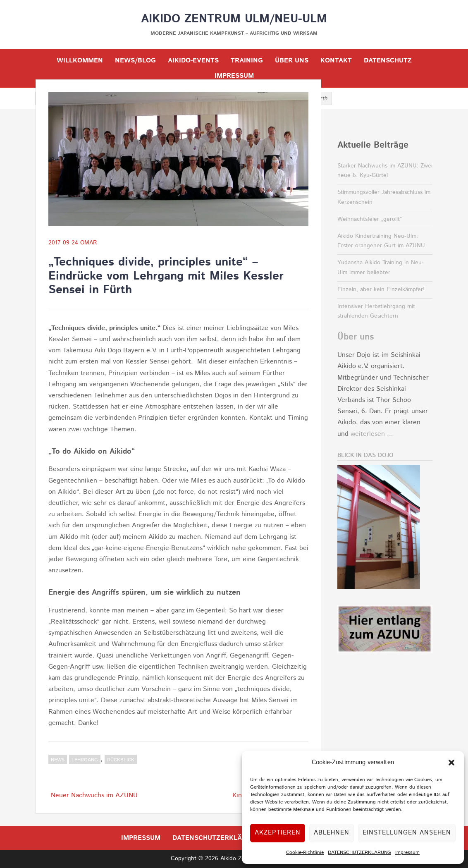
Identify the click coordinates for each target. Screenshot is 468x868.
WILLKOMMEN (80, 61)
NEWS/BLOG (135, 61)
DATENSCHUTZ (388, 61)
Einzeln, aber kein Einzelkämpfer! (381, 289)
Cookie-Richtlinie (305, 852)
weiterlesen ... (372, 434)
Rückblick (121, 760)
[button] (451, 763)
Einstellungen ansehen (407, 833)
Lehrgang (85, 760)
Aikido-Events (193, 61)
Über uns (356, 337)
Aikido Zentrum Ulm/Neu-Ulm (234, 19)
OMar (89, 243)
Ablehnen (332, 833)
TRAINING (247, 61)
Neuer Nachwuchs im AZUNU (94, 795)
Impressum (407, 852)
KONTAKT (336, 61)
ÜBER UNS (292, 61)
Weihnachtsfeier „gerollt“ (370, 219)
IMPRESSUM (234, 76)
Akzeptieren (278, 833)
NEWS (58, 760)
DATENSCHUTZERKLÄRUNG (359, 852)
